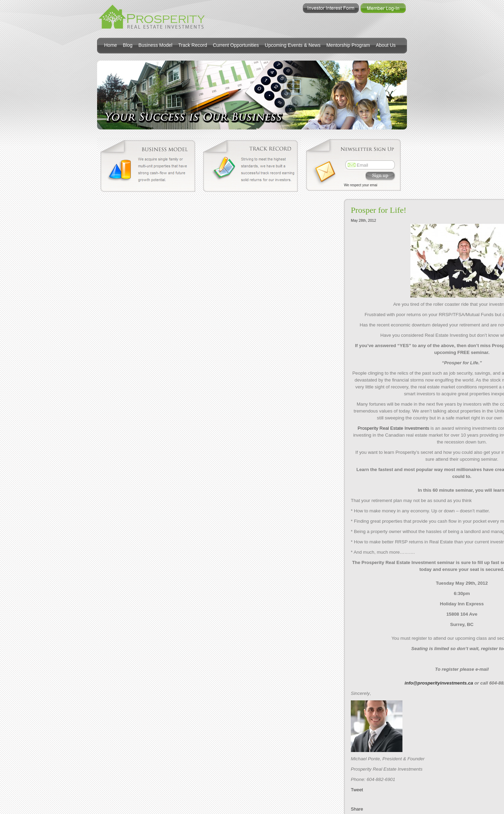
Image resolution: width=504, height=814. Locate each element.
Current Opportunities (236, 45)
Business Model (155, 45)
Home (111, 45)
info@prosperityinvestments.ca (439, 683)
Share (357, 809)
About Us (386, 45)
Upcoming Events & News (293, 45)
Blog (128, 45)
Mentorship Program (348, 45)
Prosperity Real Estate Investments (393, 428)
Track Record (193, 45)
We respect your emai (361, 185)
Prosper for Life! (379, 210)
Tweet (357, 790)
